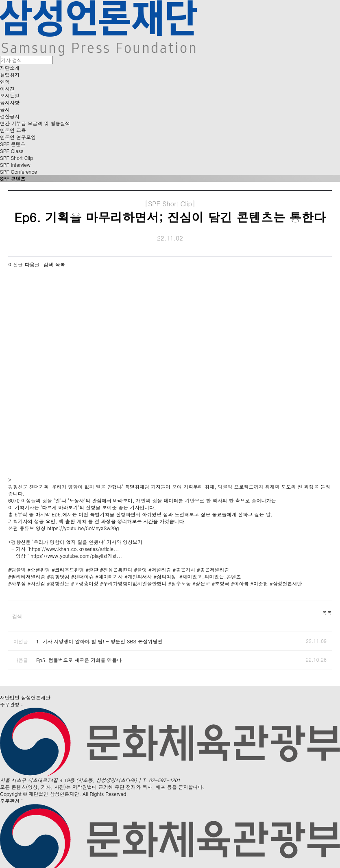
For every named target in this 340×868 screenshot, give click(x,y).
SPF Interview (15, 165)
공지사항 (10, 102)
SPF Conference (19, 172)
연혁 (5, 82)
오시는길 (10, 95)
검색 (48, 264)
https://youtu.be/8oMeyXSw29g (83, 528)
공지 (5, 109)
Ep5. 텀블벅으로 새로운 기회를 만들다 (79, 660)
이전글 (15, 264)
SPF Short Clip (16, 158)
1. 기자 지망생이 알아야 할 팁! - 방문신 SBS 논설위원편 (99, 641)
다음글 (32, 264)
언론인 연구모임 (18, 137)
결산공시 (10, 116)
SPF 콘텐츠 (13, 144)
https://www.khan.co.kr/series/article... (74, 549)
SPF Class (12, 151)
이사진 (7, 89)
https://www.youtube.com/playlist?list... (76, 556)
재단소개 (10, 68)
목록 (60, 264)
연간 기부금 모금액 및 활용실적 (35, 123)
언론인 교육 (13, 130)
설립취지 (10, 75)
